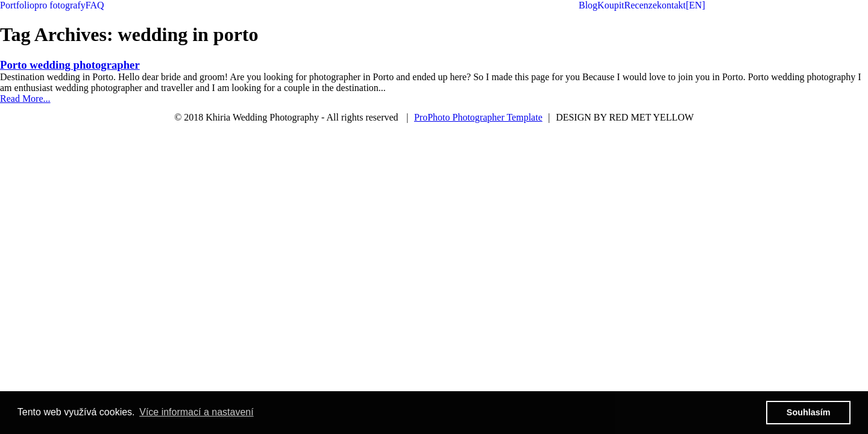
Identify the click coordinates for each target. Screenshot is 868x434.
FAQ (95, 5)
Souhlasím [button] (809, 412)
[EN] (696, 5)
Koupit (611, 5)
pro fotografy (60, 5)
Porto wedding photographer (70, 65)
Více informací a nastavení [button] (196, 412)
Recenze (641, 5)
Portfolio (17, 5)
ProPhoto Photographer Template (478, 117)
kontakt (671, 5)
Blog (588, 5)
